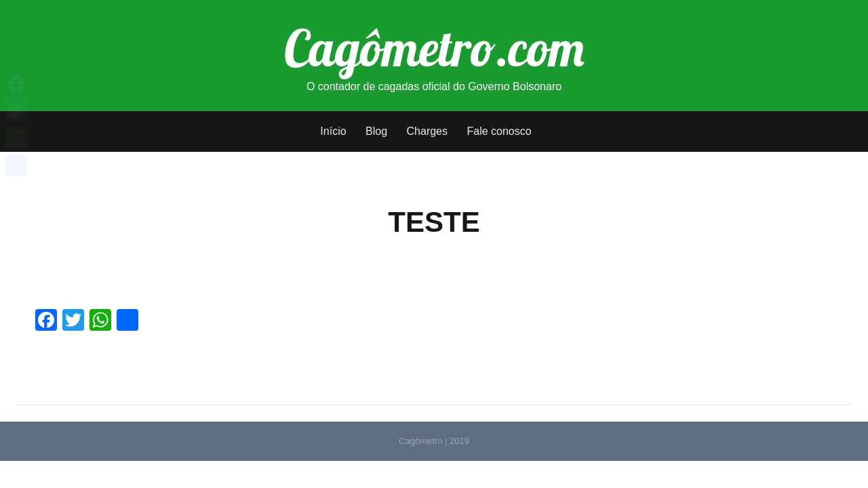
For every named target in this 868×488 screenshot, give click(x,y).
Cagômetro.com (434, 47)
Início (333, 131)
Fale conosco (499, 131)
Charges (427, 131)
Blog (376, 131)
